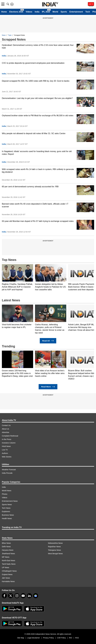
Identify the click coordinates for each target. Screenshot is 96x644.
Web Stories (7, 457)
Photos (5, 494)
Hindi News (6, 446)
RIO (71, 638)
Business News (8, 515)
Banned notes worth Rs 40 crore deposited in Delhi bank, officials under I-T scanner (35, 205)
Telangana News (54, 550)
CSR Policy (61, 638)
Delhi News (6, 547)
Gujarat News (7, 574)
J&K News (6, 578)
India (37, 12)
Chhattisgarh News (9, 571)
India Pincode (7, 473)
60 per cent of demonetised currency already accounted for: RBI (30, 187)
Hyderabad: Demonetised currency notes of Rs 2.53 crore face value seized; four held (38, 46)
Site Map (21, 638)
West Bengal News (55, 554)
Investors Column (9, 443)
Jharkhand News (8, 554)
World (55, 12)
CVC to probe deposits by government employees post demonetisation (33, 63)
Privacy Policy (48, 638)
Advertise (5, 432)
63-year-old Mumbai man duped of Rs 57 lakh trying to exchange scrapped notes (38, 221)
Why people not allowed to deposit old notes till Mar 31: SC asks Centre (34, 133)
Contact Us (6, 425)
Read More (48, 387)
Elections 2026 (16, 12)
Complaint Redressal (10, 436)
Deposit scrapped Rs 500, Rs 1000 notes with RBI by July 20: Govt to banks (36, 81)
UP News (5, 567)
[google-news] (36, 596)
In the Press (7, 439)
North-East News (8, 561)
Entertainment (76, 12)
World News (7, 491)
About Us (5, 429)
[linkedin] (29, 596)
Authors (5, 453)
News (4, 35)
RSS (77, 638)
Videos (29, 12)
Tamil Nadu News (9, 564)
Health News (7, 518)
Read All (48, 341)
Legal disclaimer (34, 638)
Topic (10, 35)
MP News (6, 557)
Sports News (7, 505)
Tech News (6, 508)
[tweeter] (11, 596)
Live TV (5, 450)
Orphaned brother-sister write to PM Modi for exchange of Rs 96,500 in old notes (38, 116)
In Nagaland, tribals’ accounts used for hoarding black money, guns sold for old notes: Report (37, 153)
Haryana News (8, 550)
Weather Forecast (9, 470)
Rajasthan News (54, 547)
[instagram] (17, 596)
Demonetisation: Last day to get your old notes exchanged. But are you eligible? (37, 98)
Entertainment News (10, 501)
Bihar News (6, 543)
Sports (64, 12)
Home (4, 12)
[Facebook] (4, 596)
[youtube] (23, 596)
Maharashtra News (55, 543)
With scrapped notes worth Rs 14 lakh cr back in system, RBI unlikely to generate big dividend (38, 171)
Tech (88, 12)
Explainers (6, 511)
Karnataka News (8, 581)
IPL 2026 (46, 12)
